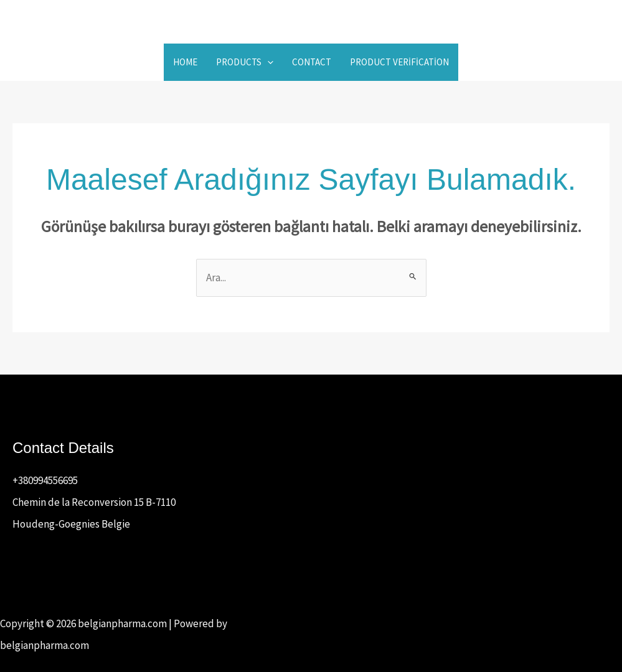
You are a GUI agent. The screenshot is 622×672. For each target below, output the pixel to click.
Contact (312, 62)
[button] (267, 62)
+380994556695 (45, 480)
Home (185, 62)
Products (245, 62)
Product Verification (399, 62)
